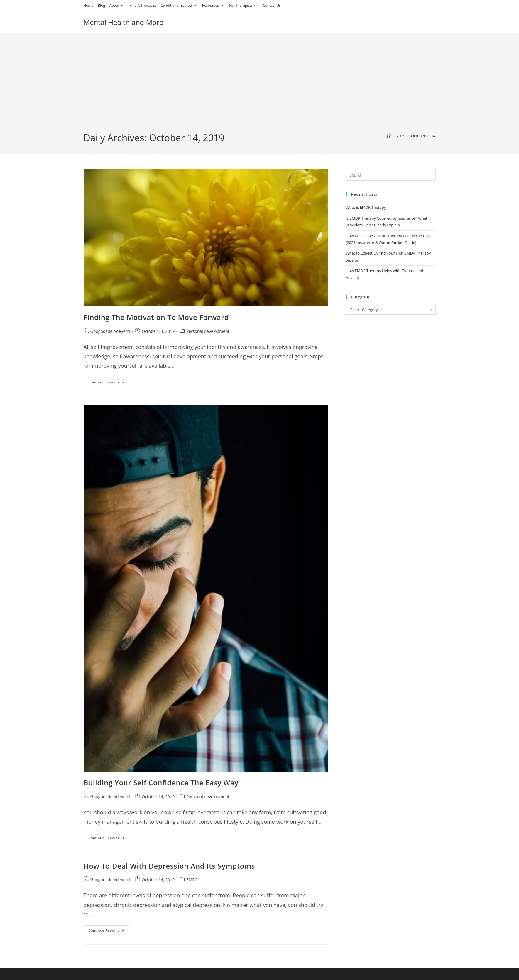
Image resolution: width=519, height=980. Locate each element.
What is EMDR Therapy (366, 207)
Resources (214, 5)
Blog (101, 5)
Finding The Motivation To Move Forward (156, 317)
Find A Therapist (143, 5)
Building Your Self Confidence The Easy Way (161, 783)
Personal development (208, 331)
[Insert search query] (391, 175)
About (117, 5)
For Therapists (244, 5)
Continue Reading (109, 383)
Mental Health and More (124, 22)
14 (433, 136)
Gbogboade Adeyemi (110, 331)
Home (89, 5)
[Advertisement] (260, 87)
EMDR (192, 880)
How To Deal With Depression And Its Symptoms (169, 866)
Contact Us (272, 5)
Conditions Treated (179, 5)
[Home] (389, 136)
